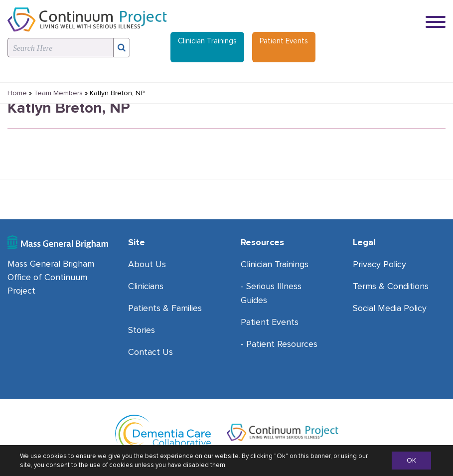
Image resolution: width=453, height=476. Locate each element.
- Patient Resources (279, 344)
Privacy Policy (379, 264)
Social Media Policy (390, 308)
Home (17, 93)
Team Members (58, 93)
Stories (142, 330)
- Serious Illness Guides (271, 293)
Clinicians (146, 286)
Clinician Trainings (207, 41)
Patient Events (284, 41)
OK (411, 460)
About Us (147, 264)
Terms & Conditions (391, 286)
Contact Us (151, 352)
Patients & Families (165, 308)
